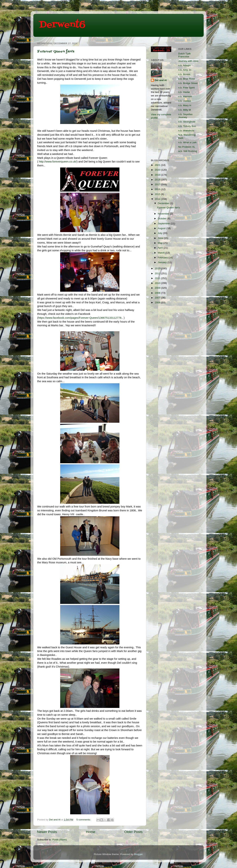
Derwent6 (62, 25)
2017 (158, 184)
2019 (158, 175)
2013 (158, 268)
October (163, 218)
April (161, 248)
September (164, 223)
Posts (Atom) (60, 840)
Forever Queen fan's (56, 52)
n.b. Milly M (185, 110)
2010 (158, 283)
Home (91, 832)
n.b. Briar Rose (187, 79)
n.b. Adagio (185, 65)
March (162, 253)
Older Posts (133, 832)
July (160, 233)
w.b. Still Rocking (188, 151)
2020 (158, 170)
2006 (158, 303)
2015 (158, 194)
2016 (158, 189)
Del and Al (161, 80)
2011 (158, 278)
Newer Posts (47, 832)
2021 (158, 165)
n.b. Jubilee (185, 101)
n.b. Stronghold (187, 122)
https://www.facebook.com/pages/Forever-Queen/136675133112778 (80, 318)
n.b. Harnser (185, 97)
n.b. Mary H (185, 105)
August (162, 228)
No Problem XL (187, 147)
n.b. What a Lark (187, 142)
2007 (158, 298)
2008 (158, 293)
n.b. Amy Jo (185, 70)
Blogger (138, 854)
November (164, 214)
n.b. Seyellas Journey (185, 116)
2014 (158, 199)
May (160, 243)
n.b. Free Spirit (187, 88)
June (161, 238)
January (163, 262)
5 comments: (84, 820)
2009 (158, 288)
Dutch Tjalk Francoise (185, 55)
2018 (158, 180)
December (164, 203)
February (163, 258)
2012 (158, 273)
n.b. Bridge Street (188, 83)
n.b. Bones (184, 74)
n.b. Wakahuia (186, 131)
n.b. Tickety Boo (187, 126)
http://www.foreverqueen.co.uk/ (58, 162)
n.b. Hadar (184, 92)
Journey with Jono (188, 61)
